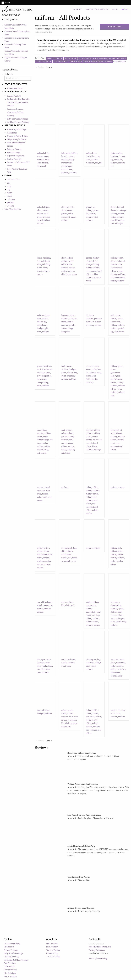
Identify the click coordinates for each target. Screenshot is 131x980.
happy (46, 156)
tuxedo (45, 494)
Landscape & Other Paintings (16, 960)
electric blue (72, 373)
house (9, 196)
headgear (114, 156)
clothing (65, 207)
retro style (119, 223)
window (65, 369)
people (113, 710)
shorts (50, 666)
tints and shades (43, 261)
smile (39, 153)
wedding (11, 206)
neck (97, 366)
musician (47, 366)
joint (39, 666)
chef (44, 153)
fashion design (67, 328)
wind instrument (43, 373)
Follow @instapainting (98, 959)
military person (92, 210)
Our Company (52, 944)
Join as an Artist (10, 976)
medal (64, 322)
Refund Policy (52, 953)
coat (63, 430)
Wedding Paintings (12, 957)
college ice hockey (118, 669)
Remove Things (13, 153)
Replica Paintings (14, 159)
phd (47, 328)
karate (64, 713)
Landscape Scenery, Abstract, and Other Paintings (15, 112)
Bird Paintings (10, 973)
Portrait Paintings (14, 96)
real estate (11, 199)
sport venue (46, 659)
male (63, 602)
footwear (40, 663)
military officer (92, 487)
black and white (13, 180)
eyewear (40, 160)
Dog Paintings (10, 963)
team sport (115, 602)
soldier (95, 274)
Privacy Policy (52, 947)
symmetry (71, 376)
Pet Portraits (9, 947)
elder (69, 666)
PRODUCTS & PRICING (97, 9)
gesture (40, 156)
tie (48, 153)
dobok (64, 710)
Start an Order (115, 27)
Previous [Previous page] (42, 67)
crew (118, 315)
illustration (120, 220)
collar (120, 153)
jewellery (65, 173)
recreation (90, 163)
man (39, 710)
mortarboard (42, 325)
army (99, 612)
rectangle (97, 450)
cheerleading (116, 605)
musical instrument (45, 369)
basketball (41, 669)
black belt (65, 723)
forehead (68, 548)
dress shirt (66, 217)
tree (101, 163)
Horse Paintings (10, 970)
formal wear (119, 332)
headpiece (65, 332)
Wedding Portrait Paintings (18, 122)
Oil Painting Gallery (12, 944)
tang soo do (66, 717)
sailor (49, 561)
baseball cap (91, 156)
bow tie (64, 156)
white (39, 210)
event (39, 166)
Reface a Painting (14, 149)
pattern (40, 274)
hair (63, 153)
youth (44, 666)
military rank (91, 497)
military (97, 615)
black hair (65, 605)
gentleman (41, 561)
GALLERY (77, 9)
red (95, 659)
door (112, 220)
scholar (40, 322)
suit (63, 453)
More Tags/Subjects (13, 209)
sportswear (121, 663)
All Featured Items (15, 88)
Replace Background (16, 156)
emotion (114, 717)
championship (43, 382)
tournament (115, 672)
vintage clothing (43, 264)
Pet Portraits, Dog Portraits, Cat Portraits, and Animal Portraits (18, 102)
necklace (46, 217)
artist (96, 217)
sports (121, 609)
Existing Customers (97, 950)
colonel (95, 510)
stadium (114, 612)
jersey (64, 373)
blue (39, 659)
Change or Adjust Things (17, 136)
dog (9, 189)
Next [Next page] (50, 67)
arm (67, 720)
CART (125, 10)
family (10, 193)
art (94, 207)
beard (39, 271)
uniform (45, 163)
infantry (89, 615)
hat (121, 160)
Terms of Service (53, 950)
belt (97, 163)
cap (99, 156)
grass (39, 386)
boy (99, 659)
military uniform (93, 268)
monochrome (67, 169)
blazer (39, 268)
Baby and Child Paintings (18, 119)
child (9, 186)
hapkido (73, 720)
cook (44, 166)
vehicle (43, 602)
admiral (89, 514)
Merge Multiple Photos (17, 139)
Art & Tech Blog (53, 957)
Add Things (12, 133)
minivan (47, 609)
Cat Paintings (9, 966)
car (38, 602)
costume (65, 379)
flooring (65, 268)
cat (8, 183)
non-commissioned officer (116, 268)
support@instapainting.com (100, 947)
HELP (115, 9)
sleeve (94, 153)
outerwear (90, 366)
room (75, 274)
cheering (114, 609)
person (70, 710)
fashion (74, 153)
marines (97, 625)
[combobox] (18, 78)
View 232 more (119, 62)
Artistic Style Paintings (17, 129)
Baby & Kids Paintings (13, 953)
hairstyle (46, 207)
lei (87, 315)
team (118, 322)
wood (113, 433)
